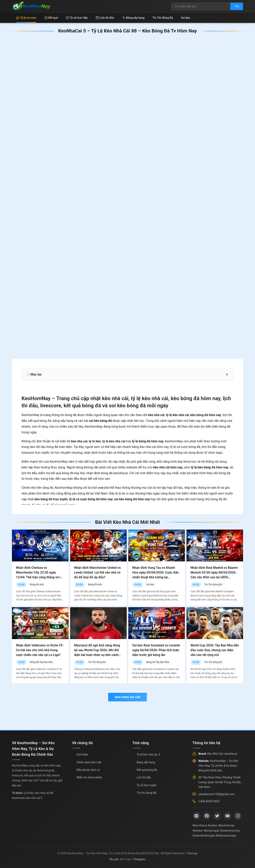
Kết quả (51, 18)
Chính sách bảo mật (89, 762)
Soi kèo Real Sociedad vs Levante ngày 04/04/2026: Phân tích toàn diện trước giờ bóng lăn (156, 650)
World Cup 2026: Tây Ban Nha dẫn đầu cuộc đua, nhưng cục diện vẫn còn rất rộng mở (215, 650)
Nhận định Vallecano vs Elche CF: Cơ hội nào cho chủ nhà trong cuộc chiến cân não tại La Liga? (40, 650)
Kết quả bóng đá (147, 770)
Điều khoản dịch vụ (88, 770)
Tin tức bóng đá (146, 793)
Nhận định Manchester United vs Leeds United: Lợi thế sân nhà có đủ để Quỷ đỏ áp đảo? (97, 572)
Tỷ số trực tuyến (147, 785)
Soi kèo (185, 18)
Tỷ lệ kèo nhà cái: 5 (148, 755)
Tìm (237, 6)
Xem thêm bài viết (127, 697)
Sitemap (192, 853)
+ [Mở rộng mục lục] (227, 374)
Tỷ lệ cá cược (26, 18)
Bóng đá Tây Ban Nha (41, 662)
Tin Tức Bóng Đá (163, 18)
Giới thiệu (82, 755)
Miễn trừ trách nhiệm (89, 777)
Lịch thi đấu (105, 18)
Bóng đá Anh (37, 585)
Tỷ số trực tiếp (77, 18)
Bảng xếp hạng (133, 18)
